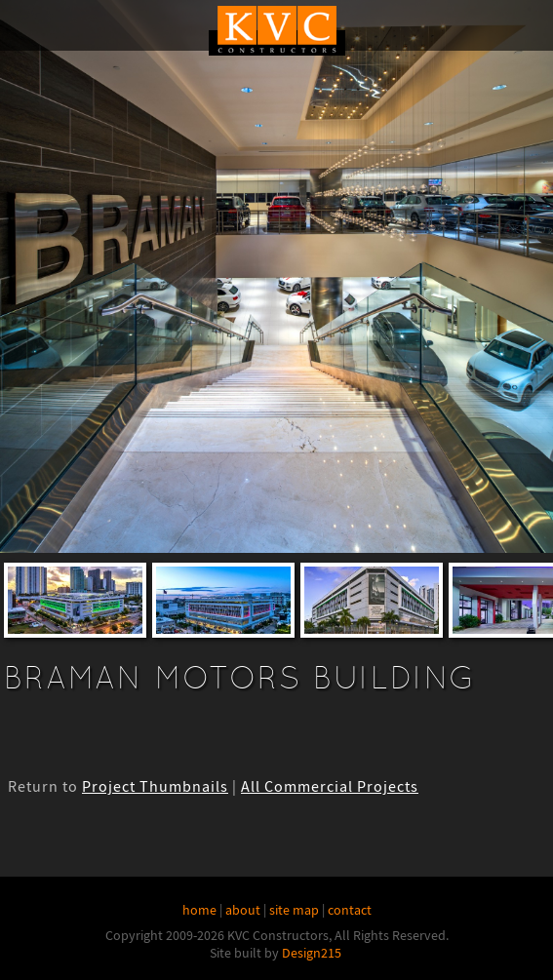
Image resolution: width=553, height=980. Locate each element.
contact (350, 910)
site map (294, 910)
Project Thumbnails (155, 787)
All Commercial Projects (330, 787)
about (243, 910)
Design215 (312, 953)
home (199, 910)
